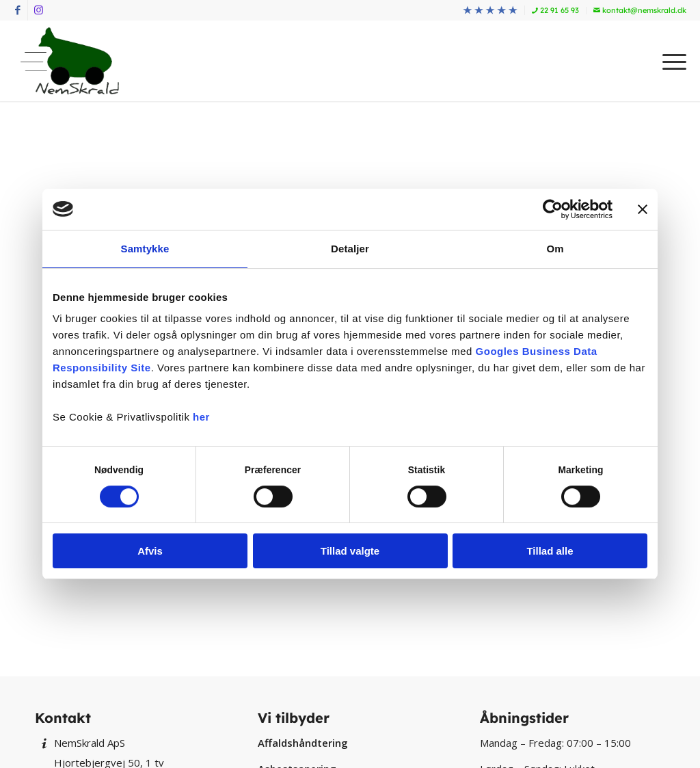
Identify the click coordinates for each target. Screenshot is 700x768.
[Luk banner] (643, 209)
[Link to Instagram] (38, 10)
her (201, 417)
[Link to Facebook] (17, 10)
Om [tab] (555, 249)
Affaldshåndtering (303, 743)
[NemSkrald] (70, 61)
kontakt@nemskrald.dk (640, 10)
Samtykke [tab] (145, 249)
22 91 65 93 (555, 10)
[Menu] (670, 61)
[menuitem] (490, 11)
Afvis (150, 551)
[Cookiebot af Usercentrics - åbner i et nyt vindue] (553, 209)
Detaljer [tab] (350, 249)
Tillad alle (550, 551)
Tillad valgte (350, 551)
